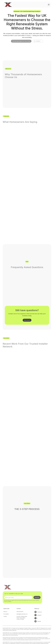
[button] (48, 5)
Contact (5, 620)
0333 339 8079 (20, 615)
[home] (8, 5)
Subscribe (37, 601)
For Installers (6, 617)
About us (5, 615)
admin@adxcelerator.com (22, 617)
